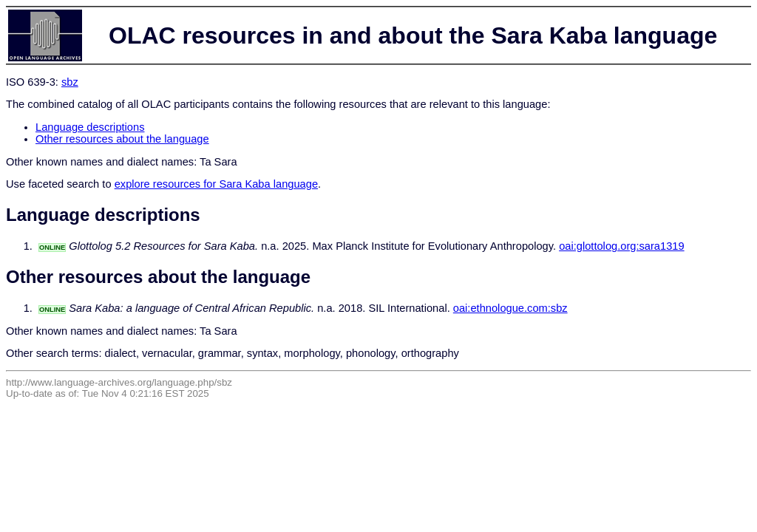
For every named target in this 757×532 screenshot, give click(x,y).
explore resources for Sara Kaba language (216, 184)
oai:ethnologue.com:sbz (510, 308)
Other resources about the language (122, 139)
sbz (70, 82)
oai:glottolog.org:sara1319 (621, 246)
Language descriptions (90, 127)
